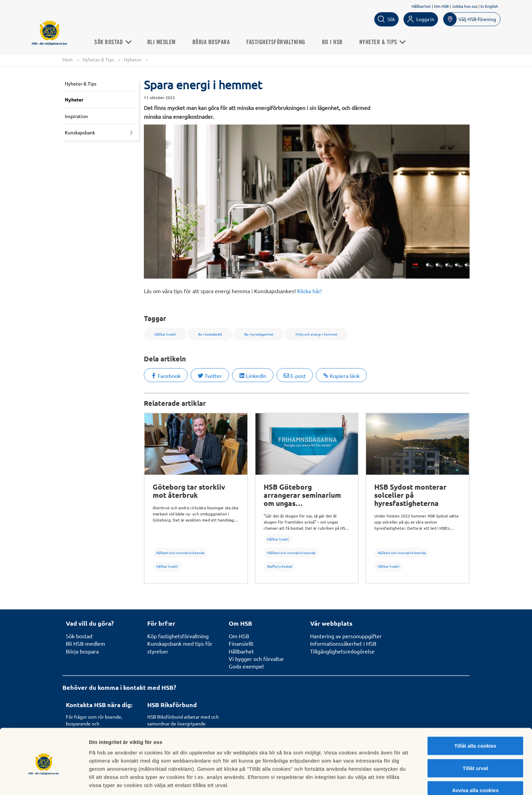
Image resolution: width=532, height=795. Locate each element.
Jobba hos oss (465, 6)
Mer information (361, 782)
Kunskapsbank (80, 133)
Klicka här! (309, 291)
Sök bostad (79, 636)
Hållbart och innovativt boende (180, 553)
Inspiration (76, 116)
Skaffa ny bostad (280, 566)
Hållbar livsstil (167, 566)
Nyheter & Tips (384, 42)
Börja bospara (213, 42)
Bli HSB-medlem (85, 643)
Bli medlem (164, 42)
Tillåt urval (476, 743)
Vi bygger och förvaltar (256, 659)
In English (489, 6)
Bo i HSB (334, 42)
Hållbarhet (421, 6)
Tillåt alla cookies (475, 720)
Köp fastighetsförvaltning (178, 636)
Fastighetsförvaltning (278, 42)
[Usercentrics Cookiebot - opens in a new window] (44, 782)
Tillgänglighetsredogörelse (342, 651)
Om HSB (441, 6)
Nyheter (133, 59)
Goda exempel (246, 666)
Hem (68, 59)
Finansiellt (241, 643)
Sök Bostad (115, 42)
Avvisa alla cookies (475, 765)
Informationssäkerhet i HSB (343, 643)
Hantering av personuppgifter (346, 636)
